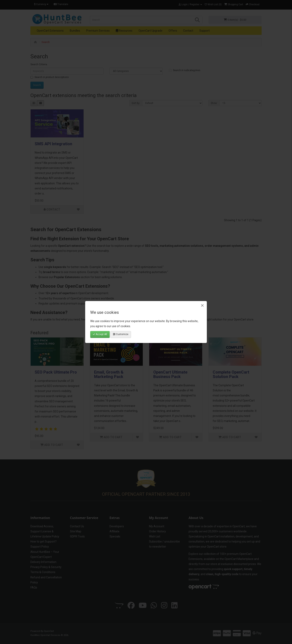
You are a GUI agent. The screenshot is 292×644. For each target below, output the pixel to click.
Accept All (100, 334)
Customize (121, 334)
